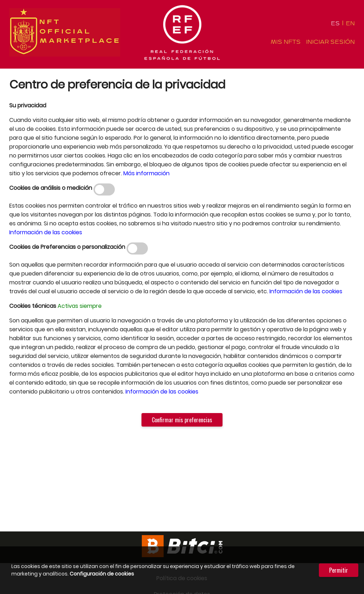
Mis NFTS (286, 42)
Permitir (339, 570)
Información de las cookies (46, 232)
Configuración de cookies (102, 574)
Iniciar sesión (330, 42)
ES (335, 24)
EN (350, 24)
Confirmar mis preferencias (182, 420)
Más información (146, 173)
